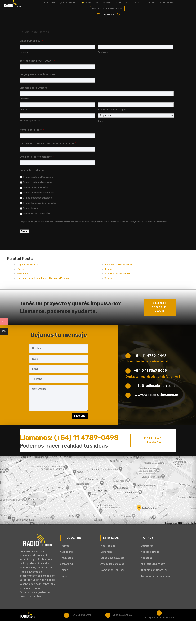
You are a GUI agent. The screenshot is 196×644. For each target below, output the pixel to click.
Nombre (24, 52)
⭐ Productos (90, 3)
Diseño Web (49, 3)
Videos (107, 3)
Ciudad (23, 110)
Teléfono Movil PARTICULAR (37, 61)
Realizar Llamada (153, 440)
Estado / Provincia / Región (112, 110)
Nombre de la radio (32, 130)
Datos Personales (31, 41)
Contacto (166, 3)
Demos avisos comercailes (37, 213)
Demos (139, 3)
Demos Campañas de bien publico (40, 203)
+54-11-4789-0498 (150, 356)
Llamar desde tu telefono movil (147, 362)
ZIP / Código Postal (30, 121)
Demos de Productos (32, 170)
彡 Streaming (68, 3)
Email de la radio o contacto (37, 157)
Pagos (152, 3)
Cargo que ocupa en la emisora (37, 74)
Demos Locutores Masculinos (38, 177)
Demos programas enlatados (37, 198)
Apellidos (103, 52)
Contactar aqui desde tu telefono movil (153, 377)
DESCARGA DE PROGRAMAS (107, 8)
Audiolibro (123, 3)
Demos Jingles (30, 208)
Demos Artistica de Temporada (38, 193)
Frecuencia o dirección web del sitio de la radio (48, 143)
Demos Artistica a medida (36, 187)
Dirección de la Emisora (33, 88)
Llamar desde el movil (160, 307)
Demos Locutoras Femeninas (37, 182)
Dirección (25, 99)
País (101, 121)
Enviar (80, 416)
